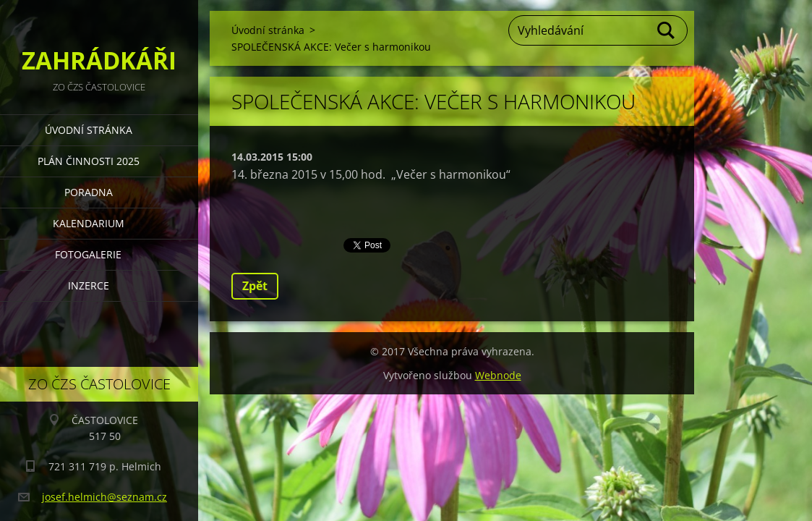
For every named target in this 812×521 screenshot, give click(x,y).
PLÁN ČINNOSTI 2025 (89, 161)
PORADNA (89, 192)
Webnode (498, 375)
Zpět (255, 286)
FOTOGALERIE (88, 254)
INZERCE (89, 285)
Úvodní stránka (89, 130)
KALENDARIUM (89, 223)
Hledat (667, 30)
